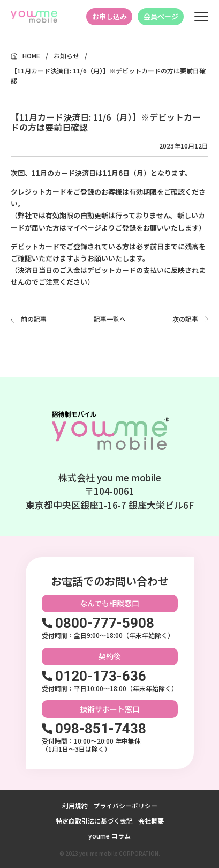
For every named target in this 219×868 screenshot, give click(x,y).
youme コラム (109, 836)
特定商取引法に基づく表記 (94, 821)
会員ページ (161, 16)
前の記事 (34, 319)
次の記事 (185, 319)
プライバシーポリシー (125, 806)
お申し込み (109, 16)
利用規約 (75, 806)
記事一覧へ (110, 319)
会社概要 (151, 821)
